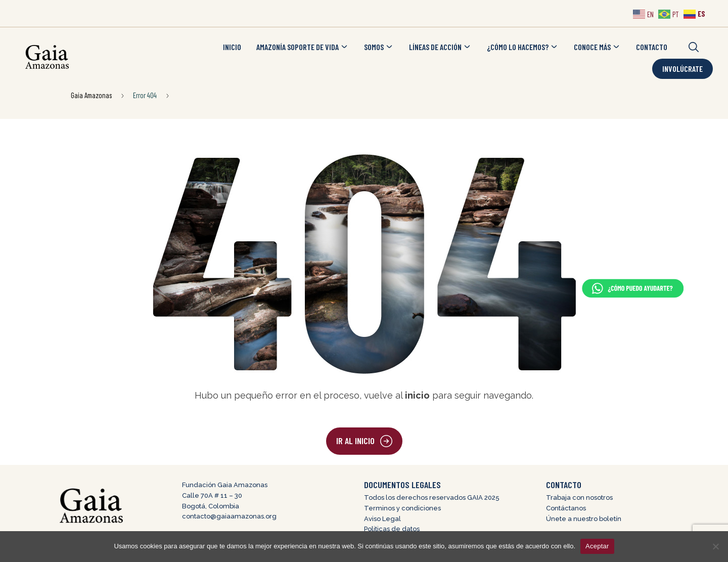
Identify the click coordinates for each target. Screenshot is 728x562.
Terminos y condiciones (402, 508)
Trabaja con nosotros (579, 498)
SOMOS (379, 47)
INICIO (232, 47)
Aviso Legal (382, 519)
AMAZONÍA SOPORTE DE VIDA (303, 47)
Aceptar (597, 546)
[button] (694, 47)
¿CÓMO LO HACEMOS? (523, 47)
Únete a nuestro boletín (584, 519)
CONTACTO (652, 47)
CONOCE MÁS (597, 47)
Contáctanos (566, 508)
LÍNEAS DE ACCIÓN (440, 47)
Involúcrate (682, 69)
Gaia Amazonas (91, 95)
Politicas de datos (392, 529)
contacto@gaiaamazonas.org (229, 516)
